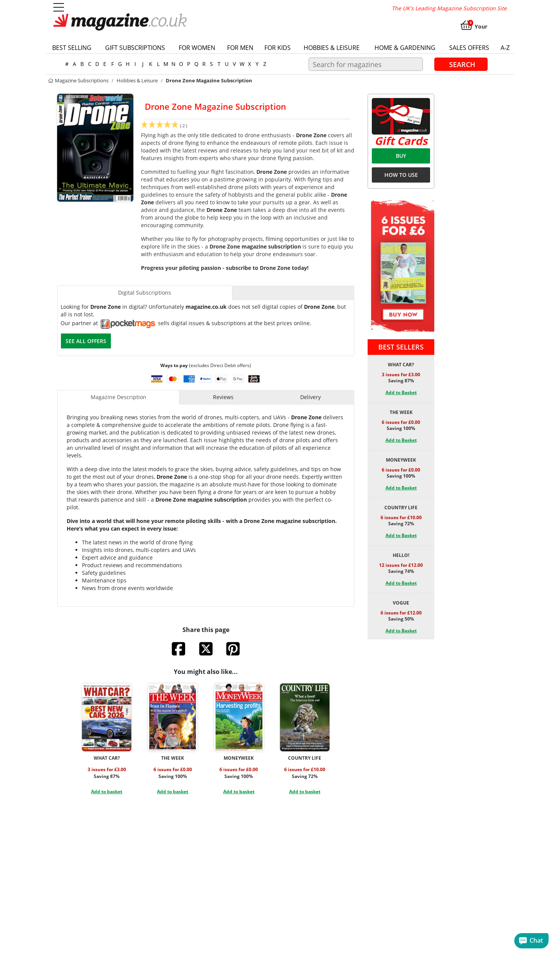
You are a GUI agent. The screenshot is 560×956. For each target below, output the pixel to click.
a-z (505, 48)
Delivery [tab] (310, 397)
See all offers (86, 341)
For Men (240, 48)
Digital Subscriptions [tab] (145, 293)
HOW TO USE (401, 175)
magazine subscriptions (78, 80)
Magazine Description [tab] (118, 397)
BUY (401, 156)
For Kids (278, 48)
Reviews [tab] (223, 397)
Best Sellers (401, 347)
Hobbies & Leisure (332, 48)
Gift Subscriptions (135, 48)
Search (462, 64)
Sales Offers (469, 48)
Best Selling (72, 48)
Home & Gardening (405, 48)
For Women (197, 48)
